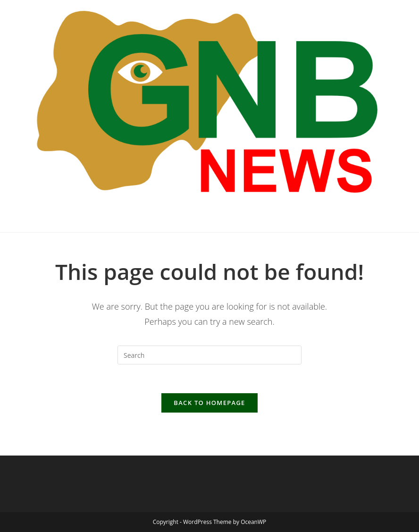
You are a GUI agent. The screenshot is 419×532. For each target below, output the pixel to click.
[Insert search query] (209, 355)
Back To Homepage (209, 403)
